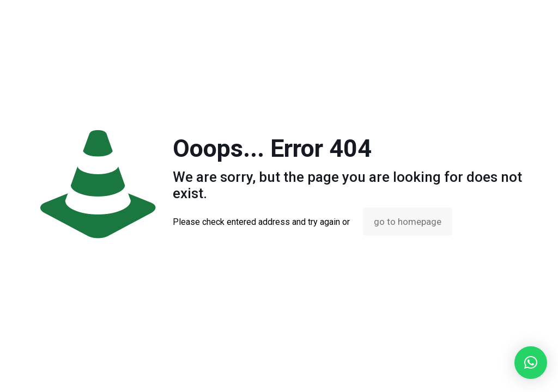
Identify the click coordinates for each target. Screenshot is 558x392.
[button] (531, 363)
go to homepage (408, 222)
